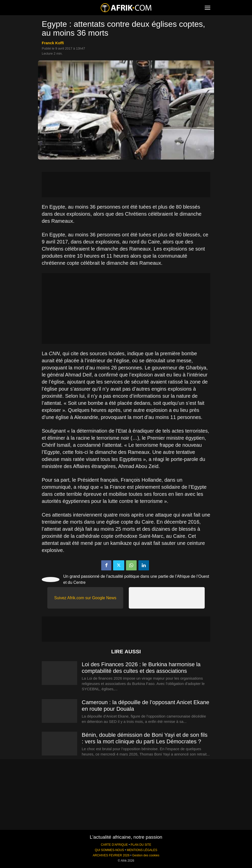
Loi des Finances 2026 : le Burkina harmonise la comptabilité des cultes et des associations (141, 668)
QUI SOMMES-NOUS (110, 850)
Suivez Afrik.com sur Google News (85, 598)
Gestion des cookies (146, 855)
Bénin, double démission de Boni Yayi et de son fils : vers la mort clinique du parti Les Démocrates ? (145, 738)
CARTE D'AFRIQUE (114, 845)
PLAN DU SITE (141, 845)
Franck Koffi (53, 43)
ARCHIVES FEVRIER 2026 (111, 855)
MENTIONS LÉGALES (142, 850)
